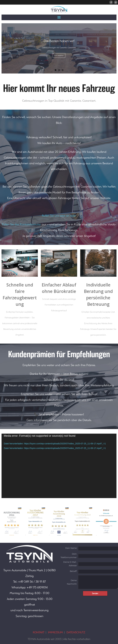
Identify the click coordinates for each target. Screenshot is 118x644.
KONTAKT (39, 632)
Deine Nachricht (72, 582)
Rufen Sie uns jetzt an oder (59, 216)
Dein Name (71, 548)
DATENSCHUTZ (76, 632)
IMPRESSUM (55, 632)
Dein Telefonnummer (69, 556)
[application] (59, 466)
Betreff (73, 571)
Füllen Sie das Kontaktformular (21, 224)
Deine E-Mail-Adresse (70, 564)
